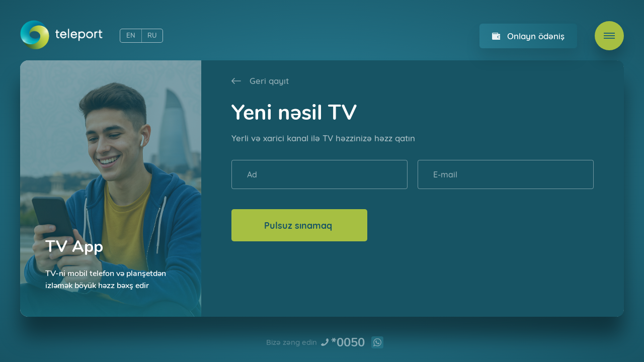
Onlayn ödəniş (536, 36)
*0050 (348, 342)
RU (152, 36)
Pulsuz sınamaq (299, 225)
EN (131, 36)
